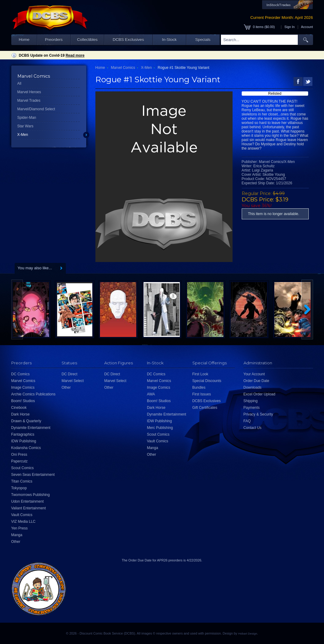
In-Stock (169, 39)
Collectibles (87, 39)
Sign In (290, 27)
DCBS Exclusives (128, 39)
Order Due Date (256, 381)
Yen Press (20, 528)
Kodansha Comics (26, 448)
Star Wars (25, 126)
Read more (75, 55)
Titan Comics (22, 481)
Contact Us (253, 428)
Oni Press (19, 455)
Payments (252, 408)
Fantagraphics (23, 434)
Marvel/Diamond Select (36, 109)
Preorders (54, 39)
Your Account (254, 374)
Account (307, 27)
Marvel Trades (29, 101)
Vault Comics (22, 515)
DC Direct (69, 374)
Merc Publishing (160, 428)
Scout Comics (23, 468)
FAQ (247, 421)
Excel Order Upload (260, 394)
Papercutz (20, 461)
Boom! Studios (23, 401)
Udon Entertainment (28, 501)
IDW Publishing (24, 441)
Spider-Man (27, 118)
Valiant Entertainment (29, 508)
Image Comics (23, 387)
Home (24, 39)
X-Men (23, 135)
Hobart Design (247, 633)
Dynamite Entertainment (31, 428)
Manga (17, 535)
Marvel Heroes (29, 92)
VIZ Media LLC (23, 522)
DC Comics (21, 374)
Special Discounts (207, 381)
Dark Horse (21, 414)
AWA (151, 394)
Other (16, 542)
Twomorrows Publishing (31, 495)
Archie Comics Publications (33, 394)
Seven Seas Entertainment (33, 475)
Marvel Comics (123, 68)
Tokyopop (19, 488)
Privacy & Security (258, 414)
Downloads (253, 387)
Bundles (199, 387)
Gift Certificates (205, 408)
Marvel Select (73, 381)
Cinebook (19, 408)
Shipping (251, 401)
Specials (203, 39)
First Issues (202, 394)
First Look (200, 374)
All (19, 83)
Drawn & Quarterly (26, 421)
